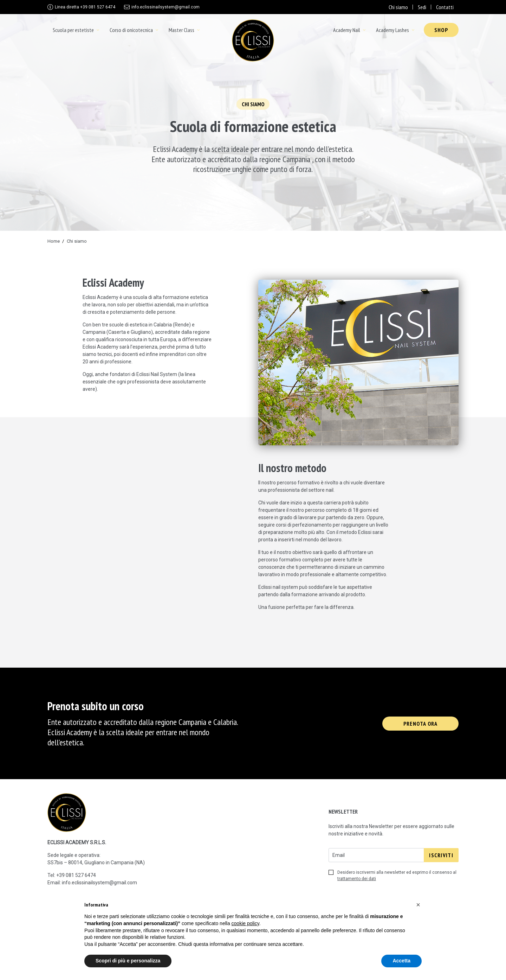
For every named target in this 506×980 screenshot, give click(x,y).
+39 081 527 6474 (85, 7)
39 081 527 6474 (77, 875)
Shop (441, 30)
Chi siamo (398, 7)
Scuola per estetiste (73, 30)
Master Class (181, 30)
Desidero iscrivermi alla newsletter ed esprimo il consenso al (393, 876)
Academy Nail (347, 30)
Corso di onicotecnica (131, 30)
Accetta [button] (401, 961)
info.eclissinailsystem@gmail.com (166, 7)
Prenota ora (420, 724)
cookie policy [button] (245, 923)
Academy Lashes (393, 30)
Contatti (445, 7)
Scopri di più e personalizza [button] (128, 961)
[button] (418, 905)
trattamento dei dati (357, 879)
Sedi (422, 7)
